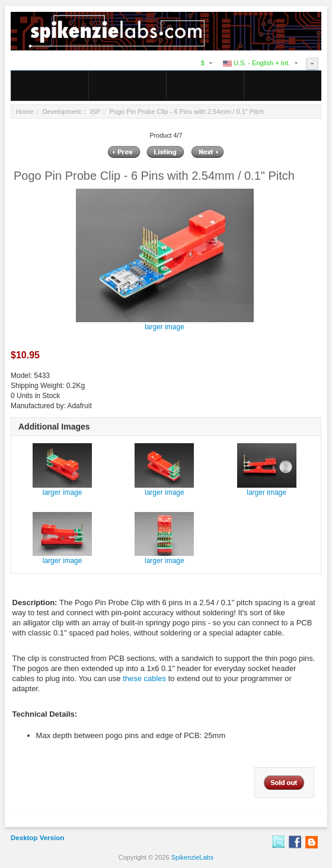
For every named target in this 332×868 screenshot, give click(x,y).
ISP (95, 112)
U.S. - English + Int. (256, 63)
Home (25, 112)
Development (62, 112)
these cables (144, 678)
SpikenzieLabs (193, 857)
